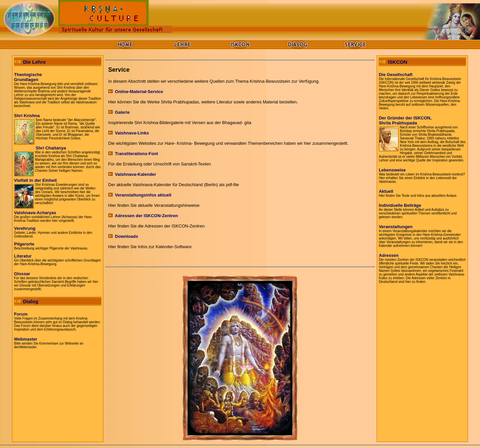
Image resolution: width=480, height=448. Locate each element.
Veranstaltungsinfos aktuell (143, 195)
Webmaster (26, 339)
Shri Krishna (27, 116)
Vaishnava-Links (129, 133)
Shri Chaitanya (51, 148)
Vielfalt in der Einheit (35, 180)
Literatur (23, 256)
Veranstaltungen (395, 227)
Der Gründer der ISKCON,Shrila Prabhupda (405, 120)
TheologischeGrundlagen (28, 77)
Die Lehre (34, 62)
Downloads (123, 236)
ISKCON (397, 62)
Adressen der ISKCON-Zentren (143, 216)
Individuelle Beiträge (400, 205)
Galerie (119, 112)
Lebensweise (392, 170)
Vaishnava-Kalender (136, 174)
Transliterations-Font (133, 154)
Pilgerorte (24, 244)
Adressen (388, 255)
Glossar (22, 274)
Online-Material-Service (136, 92)
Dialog (31, 301)
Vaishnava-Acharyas (35, 213)
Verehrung (25, 228)
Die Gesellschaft (395, 75)
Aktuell (386, 191)
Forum (21, 314)
